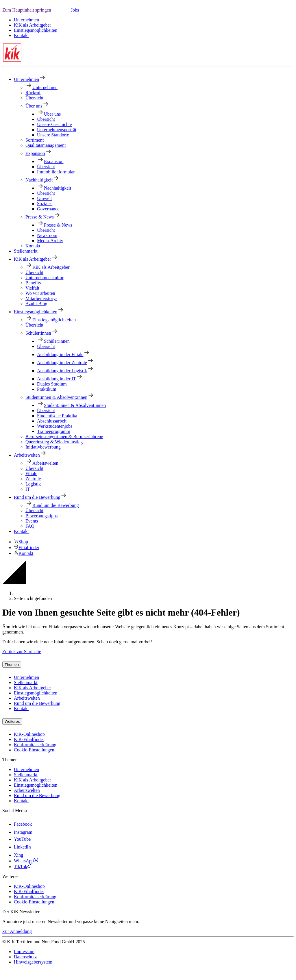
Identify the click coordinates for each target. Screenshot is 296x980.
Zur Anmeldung (17, 931)
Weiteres (12, 721)
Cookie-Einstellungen (34, 750)
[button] (60, 10)
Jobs (74, 10)
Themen (12, 665)
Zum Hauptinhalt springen (27, 10)
